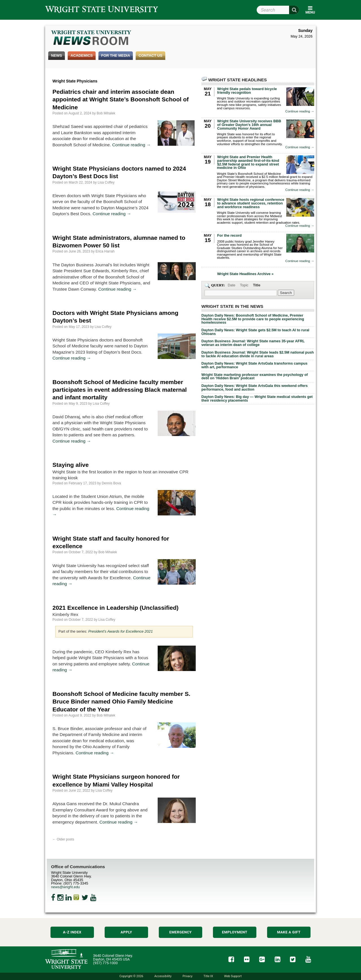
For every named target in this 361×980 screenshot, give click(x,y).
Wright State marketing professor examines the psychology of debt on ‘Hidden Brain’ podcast (255, 376)
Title (257, 285)
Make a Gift (289, 932)
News (57, 55)
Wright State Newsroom (92, 38)
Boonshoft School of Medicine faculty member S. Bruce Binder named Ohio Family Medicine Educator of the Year (121, 702)
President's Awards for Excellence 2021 (121, 631)
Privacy (187, 976)
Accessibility (163, 976)
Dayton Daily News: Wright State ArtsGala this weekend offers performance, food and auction (255, 387)
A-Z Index (72, 932)
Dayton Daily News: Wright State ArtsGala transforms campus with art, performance (254, 365)
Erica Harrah (105, 251)
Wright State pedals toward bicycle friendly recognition (247, 91)
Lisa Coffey (106, 182)
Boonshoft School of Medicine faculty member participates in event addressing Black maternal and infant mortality (120, 390)
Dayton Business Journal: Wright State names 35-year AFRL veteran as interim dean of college (253, 343)
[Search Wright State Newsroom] (286, 293)
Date (231, 285)
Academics (82, 55)
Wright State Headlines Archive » (245, 274)
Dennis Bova (111, 483)
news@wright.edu (65, 887)
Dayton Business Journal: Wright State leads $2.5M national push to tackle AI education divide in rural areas (258, 354)
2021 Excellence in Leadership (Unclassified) (115, 608)
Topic (244, 285)
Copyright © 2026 (131, 976)
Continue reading (132, 145)
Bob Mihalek (106, 113)
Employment (235, 932)
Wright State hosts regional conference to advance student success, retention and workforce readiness (251, 203)
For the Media (116, 55)
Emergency (180, 932)
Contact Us (150, 55)
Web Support (233, 976)
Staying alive (71, 465)
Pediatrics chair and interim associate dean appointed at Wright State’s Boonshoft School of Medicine (121, 99)
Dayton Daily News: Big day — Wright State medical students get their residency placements (257, 398)
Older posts (63, 839)
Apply (126, 932)
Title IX (208, 976)
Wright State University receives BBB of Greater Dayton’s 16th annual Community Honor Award (249, 125)
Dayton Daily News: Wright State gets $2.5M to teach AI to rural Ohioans (255, 332)
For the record (229, 235)
